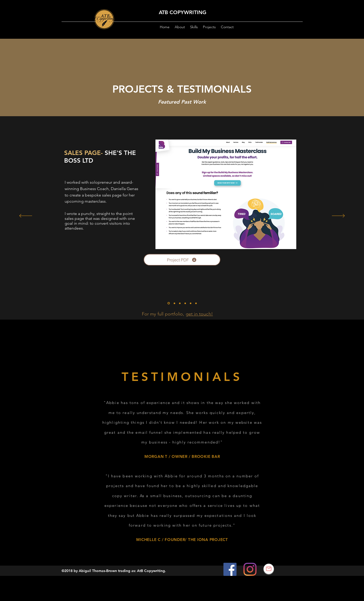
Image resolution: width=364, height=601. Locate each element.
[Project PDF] (182, 260)
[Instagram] (250, 569)
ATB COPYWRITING (183, 12)
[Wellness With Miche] (185, 303)
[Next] (338, 216)
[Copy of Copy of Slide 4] (196, 303)
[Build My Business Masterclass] (169, 303)
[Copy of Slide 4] (191, 303)
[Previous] (26, 216)
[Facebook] (230, 569)
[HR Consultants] (174, 303)
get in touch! (199, 314)
